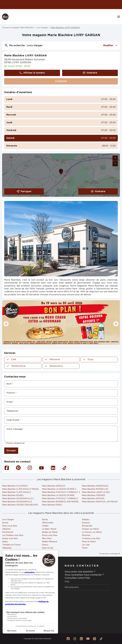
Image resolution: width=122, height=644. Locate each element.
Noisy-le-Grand (89, 542)
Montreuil (86, 535)
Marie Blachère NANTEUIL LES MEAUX (100, 502)
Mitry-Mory (47, 539)
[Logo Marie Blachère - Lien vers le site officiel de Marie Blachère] (5, 17)
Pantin (85, 548)
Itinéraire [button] (90, 73)
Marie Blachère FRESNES (94, 495)
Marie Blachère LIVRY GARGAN (65, 28)
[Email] (61, 402)
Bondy (45, 520)
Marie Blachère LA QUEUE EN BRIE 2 (59, 489)
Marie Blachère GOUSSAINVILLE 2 (18, 499)
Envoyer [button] (11, 451)
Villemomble (48, 523)
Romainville (87, 526)
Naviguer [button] (24, 192)
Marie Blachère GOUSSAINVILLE (17, 502)
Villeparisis (7, 548)
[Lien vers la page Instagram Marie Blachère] (75, 639)
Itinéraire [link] (98, 192)
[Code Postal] (61, 420)
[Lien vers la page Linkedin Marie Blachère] (81, 639)
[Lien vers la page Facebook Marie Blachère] (68, 639)
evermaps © (115, 554)
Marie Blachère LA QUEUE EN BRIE (58, 495)
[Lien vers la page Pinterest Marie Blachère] (95, 639)
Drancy (45, 545)
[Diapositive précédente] (6, 324)
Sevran (5, 523)
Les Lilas (86, 545)
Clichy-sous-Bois (10, 526)
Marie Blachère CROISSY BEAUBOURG (20, 505)
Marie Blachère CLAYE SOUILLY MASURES (22, 489)
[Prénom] (61, 393)
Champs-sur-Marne (90, 529)
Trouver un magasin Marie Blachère (18, 28)
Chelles (45, 526)
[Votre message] (61, 434)
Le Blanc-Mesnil (49, 529)
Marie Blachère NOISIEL (13, 495)
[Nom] (61, 384)
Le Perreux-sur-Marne (92, 532)
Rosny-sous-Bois (50, 535)
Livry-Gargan (42, 28)
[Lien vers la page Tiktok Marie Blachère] (101, 639)
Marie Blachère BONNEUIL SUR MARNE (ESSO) (64, 502)
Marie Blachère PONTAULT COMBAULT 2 (61, 492)
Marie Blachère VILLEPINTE (15, 486)
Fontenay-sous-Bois (91, 539)
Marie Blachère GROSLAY (54, 486)
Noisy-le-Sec (48, 548)
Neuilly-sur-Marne (50, 532)
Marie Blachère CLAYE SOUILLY (17, 492)
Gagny (5, 542)
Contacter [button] (61, 81)
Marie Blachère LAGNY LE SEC (96, 492)
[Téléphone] (61, 411)
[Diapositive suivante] (116, 324)
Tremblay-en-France (11, 545)
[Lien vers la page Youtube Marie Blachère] (88, 639)
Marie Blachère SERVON (93, 499)
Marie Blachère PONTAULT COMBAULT (60, 499)
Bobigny (86, 520)
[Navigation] (119, 17)
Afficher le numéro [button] (32, 73)
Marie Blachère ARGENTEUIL (95, 486)
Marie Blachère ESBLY (52, 505)
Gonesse (86, 523)
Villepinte (6, 529)
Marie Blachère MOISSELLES (95, 489)
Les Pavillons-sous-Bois (13, 535)
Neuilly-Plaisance (50, 542)
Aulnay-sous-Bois (10, 539)
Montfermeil (8, 532)
